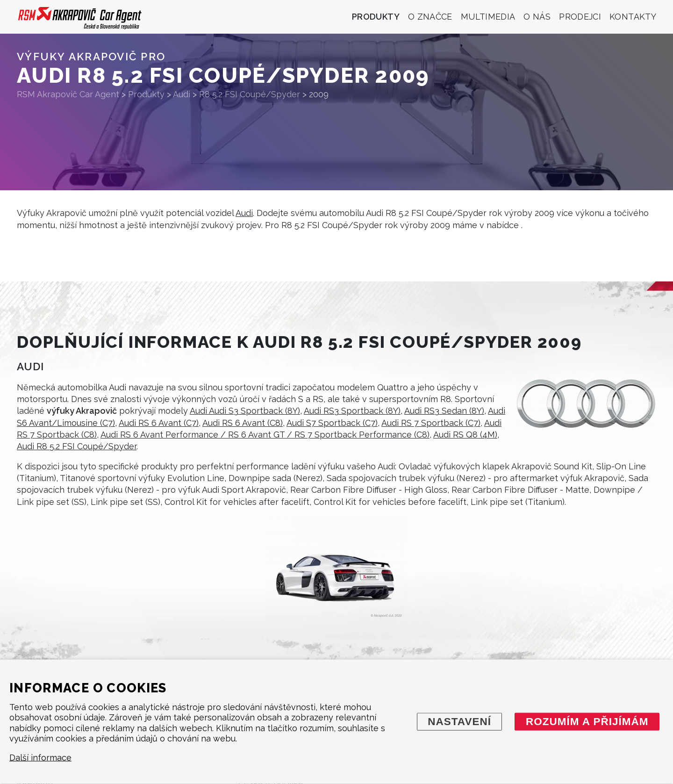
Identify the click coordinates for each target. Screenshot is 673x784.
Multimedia (488, 17)
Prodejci (580, 17)
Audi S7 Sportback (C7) (332, 423)
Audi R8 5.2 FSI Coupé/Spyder (77, 446)
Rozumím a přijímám (587, 721)
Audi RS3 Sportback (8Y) (352, 411)
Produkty (376, 17)
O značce (430, 17)
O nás (537, 17)
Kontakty (633, 17)
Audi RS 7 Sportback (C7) (431, 423)
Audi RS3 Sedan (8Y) (444, 411)
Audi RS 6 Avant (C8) (243, 423)
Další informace (40, 758)
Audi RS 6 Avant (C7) (159, 423)
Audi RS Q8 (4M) (465, 435)
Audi (244, 213)
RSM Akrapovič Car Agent (68, 94)
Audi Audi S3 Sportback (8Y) (245, 411)
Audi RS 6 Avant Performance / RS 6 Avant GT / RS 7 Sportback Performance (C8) (265, 435)
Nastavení (459, 721)
